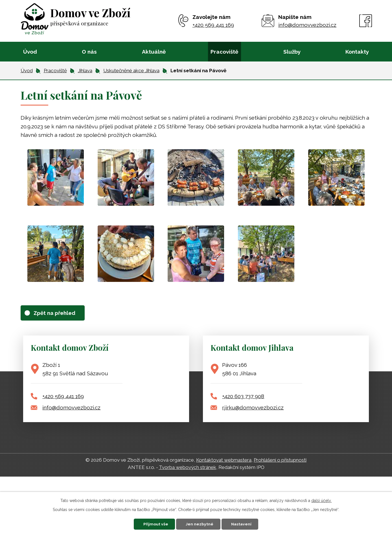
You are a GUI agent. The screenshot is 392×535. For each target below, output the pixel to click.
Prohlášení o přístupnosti (280, 461)
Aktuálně (154, 52)
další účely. (321, 500)
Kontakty (357, 52)
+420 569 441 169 (63, 397)
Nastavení (243, 524)
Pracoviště (224, 52)
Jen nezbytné (200, 524)
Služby (292, 52)
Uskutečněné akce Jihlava (131, 71)
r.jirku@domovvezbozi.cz (253, 408)
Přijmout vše (154, 524)
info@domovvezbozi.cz (71, 408)
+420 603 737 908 (243, 397)
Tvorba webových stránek (188, 468)
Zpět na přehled (56, 313)
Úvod (30, 52)
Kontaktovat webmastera (224, 461)
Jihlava (85, 71)
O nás (89, 52)
